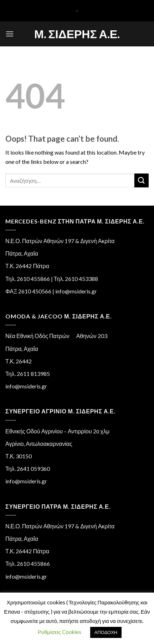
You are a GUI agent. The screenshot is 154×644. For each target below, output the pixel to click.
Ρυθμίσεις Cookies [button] (60, 632)
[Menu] (10, 34)
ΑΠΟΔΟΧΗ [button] (106, 632)
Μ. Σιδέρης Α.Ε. (77, 34)
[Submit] (142, 180)
